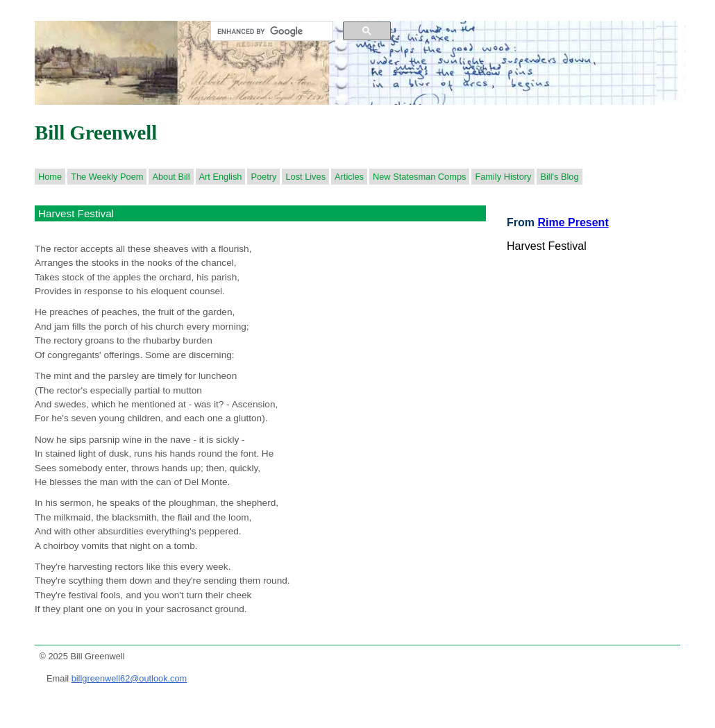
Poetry (263, 177)
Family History (503, 177)
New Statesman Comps (419, 177)
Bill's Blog (559, 177)
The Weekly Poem (107, 177)
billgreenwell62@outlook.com (129, 678)
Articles (349, 177)
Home (50, 177)
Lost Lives (305, 177)
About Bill (171, 177)
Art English (221, 177)
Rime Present (573, 222)
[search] (270, 31)
